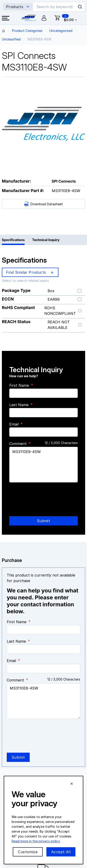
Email (14, 424)
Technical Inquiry (46, 240)
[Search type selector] (18, 7)
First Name (19, 385)
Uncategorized (61, 31)
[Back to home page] (3, 31)
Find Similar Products (31, 272)
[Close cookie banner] (72, 784)
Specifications (13, 240)
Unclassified (11, 39)
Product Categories (27, 31)
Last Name (19, 405)
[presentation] (45, 495)
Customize (28, 852)
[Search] (55, 7)
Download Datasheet (43, 204)
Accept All (61, 852)
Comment (18, 444)
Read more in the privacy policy (36, 841)
